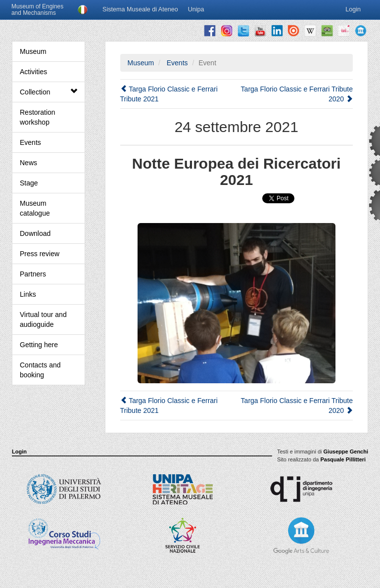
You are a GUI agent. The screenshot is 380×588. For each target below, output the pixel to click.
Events (30, 142)
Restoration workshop (38, 117)
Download (35, 233)
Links (28, 294)
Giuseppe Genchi (346, 452)
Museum (33, 51)
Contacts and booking (40, 370)
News (28, 163)
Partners (33, 274)
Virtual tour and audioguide (43, 319)
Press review (40, 254)
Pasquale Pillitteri (343, 459)
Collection (48, 92)
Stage (29, 183)
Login (19, 452)
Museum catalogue (35, 208)
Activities (33, 72)
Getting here (39, 345)
